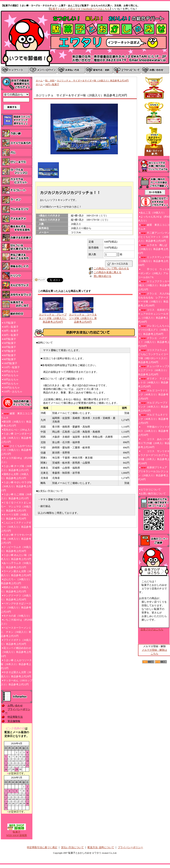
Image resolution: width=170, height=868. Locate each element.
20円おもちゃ (11, 371)
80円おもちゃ (11, 384)
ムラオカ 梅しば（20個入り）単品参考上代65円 (153, 249)
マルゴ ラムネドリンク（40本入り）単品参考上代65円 (153, 419)
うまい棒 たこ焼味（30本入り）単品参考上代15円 (16, 496)
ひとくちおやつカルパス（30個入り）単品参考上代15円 (17, 450)
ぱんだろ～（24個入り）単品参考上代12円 (16, 581)
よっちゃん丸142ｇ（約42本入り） (154, 219)
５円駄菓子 (10, 323)
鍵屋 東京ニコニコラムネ (17, 415)
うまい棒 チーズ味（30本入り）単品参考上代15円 (16, 468)
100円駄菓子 (10, 363)
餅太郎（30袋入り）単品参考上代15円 (16, 424)
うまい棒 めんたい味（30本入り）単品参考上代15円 (16, 557)
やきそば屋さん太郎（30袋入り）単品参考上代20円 (16, 674)
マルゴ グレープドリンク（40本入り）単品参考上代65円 (153, 407)
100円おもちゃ (12, 388)
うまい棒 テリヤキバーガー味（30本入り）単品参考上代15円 (16, 539)
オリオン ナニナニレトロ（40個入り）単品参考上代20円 (154, 382)
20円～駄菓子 (11, 331)
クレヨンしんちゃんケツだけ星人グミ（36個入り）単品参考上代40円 (154, 330)
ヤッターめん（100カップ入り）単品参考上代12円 (17, 682)
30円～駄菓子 (11, 335)
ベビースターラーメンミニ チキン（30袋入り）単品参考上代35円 (16, 632)
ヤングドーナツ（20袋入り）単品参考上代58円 (16, 598)
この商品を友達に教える (108, 272)
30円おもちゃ (11, 375)
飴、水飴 (50, 80)
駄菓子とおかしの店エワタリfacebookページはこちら (80, 9)
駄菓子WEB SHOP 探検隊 (17, 832)
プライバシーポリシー (130, 847)
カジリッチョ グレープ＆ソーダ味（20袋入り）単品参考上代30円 (53, 318)
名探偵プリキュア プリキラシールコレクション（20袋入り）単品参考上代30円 (154, 474)
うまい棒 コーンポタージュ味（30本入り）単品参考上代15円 (16, 438)
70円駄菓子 (10, 351)
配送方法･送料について (101, 847)
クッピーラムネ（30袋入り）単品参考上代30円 (16, 549)
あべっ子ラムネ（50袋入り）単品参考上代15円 (16, 565)
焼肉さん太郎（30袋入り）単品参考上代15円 (15, 589)
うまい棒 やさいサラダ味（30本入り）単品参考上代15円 (16, 486)
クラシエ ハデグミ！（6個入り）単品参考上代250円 (154, 342)
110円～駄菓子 (12, 367)
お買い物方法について (153, 494)
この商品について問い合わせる (111, 268)
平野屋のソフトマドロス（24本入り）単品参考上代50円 (154, 431)
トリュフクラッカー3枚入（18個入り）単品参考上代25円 (154, 285)
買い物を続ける (102, 276)
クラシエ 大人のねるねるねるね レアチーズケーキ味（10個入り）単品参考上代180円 (154, 300)
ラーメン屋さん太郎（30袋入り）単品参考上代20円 (16, 573)
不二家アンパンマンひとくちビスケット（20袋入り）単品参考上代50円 (154, 237)
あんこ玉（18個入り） (153, 213)
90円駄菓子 (10, 359)
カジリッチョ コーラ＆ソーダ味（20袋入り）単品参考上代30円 (83, 318)
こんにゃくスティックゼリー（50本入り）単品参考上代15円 (16, 527)
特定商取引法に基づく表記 (42, 847)
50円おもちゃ (11, 380)
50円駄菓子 (10, 343)
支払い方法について (72, 847)
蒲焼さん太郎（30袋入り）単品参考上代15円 (15, 476)
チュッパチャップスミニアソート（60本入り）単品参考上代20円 (154, 370)
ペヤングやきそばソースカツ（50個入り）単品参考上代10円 (16, 608)
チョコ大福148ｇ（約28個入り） (17, 460)
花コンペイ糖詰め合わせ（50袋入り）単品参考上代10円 (16, 652)
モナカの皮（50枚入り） (17, 616)
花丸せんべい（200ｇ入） (18, 430)
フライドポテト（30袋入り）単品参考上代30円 (16, 642)
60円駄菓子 (10, 347)
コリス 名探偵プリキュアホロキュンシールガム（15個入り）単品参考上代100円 (154, 316)
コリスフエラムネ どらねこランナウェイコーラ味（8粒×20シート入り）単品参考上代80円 (153, 356)
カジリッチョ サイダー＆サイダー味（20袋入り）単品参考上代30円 (93, 80)
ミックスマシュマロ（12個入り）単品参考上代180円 (154, 261)
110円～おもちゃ (13, 392)
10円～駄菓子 (11, 327)
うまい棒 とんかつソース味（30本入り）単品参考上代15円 (16, 664)
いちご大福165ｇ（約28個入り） (17, 622)
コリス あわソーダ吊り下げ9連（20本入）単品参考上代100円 (154, 443)
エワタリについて (151, 490)
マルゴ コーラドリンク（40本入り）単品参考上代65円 (153, 394)
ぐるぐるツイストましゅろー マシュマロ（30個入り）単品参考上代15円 (16, 507)
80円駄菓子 (10, 355)
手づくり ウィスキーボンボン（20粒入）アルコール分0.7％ (154, 273)
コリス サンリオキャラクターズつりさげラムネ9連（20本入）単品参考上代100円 (154, 457)
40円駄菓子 (10, 339)
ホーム (39, 80)
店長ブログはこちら (152, 629)
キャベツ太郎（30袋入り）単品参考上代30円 (15, 517)
